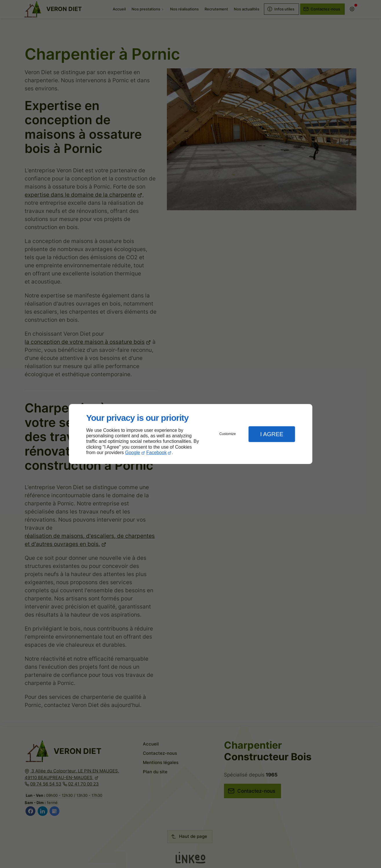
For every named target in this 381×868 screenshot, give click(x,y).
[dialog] (191, 434)
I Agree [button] (272, 434)
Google (133, 453)
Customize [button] (228, 434)
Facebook (156, 453)
